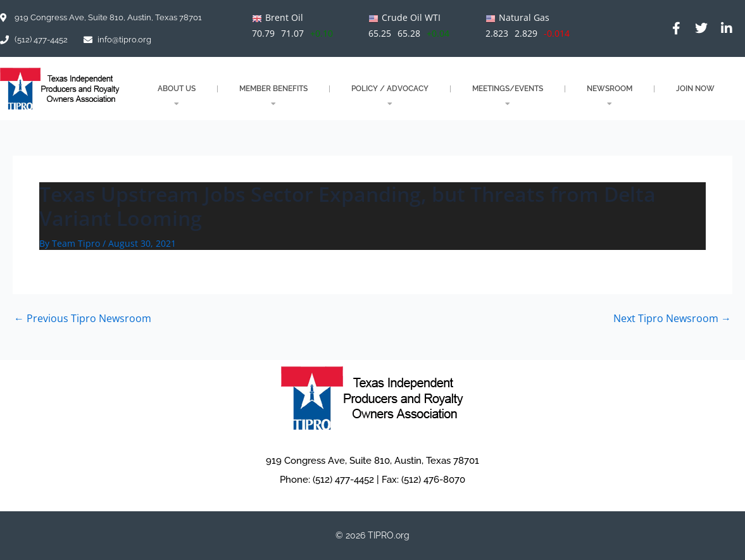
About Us (177, 96)
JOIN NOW (695, 89)
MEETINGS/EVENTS (508, 96)
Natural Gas (524, 17)
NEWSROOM (610, 96)
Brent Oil (284, 17)
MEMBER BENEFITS (273, 96)
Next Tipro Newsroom (672, 318)
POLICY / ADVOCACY (390, 96)
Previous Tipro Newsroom (83, 318)
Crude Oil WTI (411, 17)
